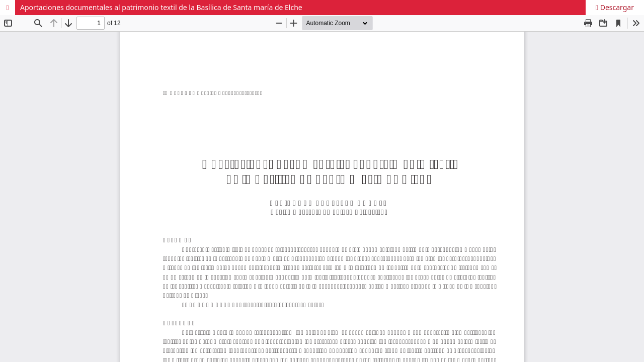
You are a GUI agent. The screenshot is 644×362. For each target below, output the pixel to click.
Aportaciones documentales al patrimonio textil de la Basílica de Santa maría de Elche (161, 7)
